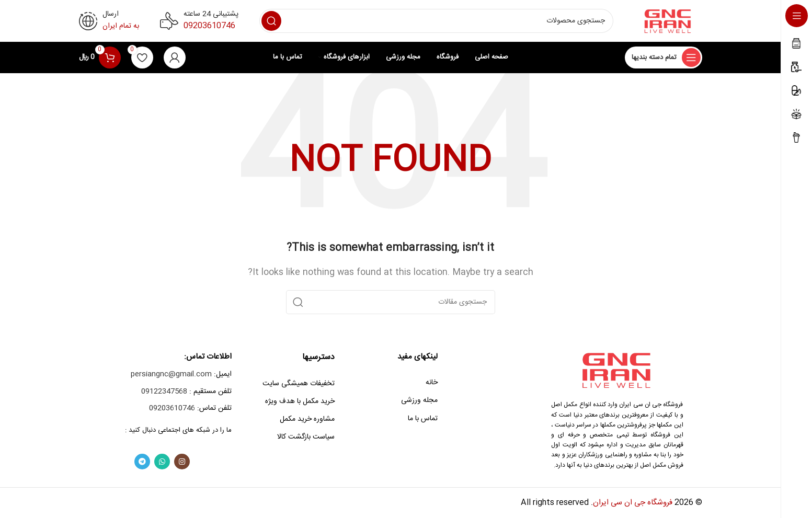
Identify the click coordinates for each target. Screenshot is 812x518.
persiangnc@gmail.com (171, 374)
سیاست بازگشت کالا (306, 437)
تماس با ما (423, 419)
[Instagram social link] (182, 462)
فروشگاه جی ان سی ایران (633, 503)
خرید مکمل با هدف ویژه (300, 401)
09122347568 (164, 392)
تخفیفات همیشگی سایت (299, 384)
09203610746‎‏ (209, 26)
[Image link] (617, 370)
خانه (432, 383)
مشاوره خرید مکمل (307, 419)
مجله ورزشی (419, 400)
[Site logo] (668, 21)
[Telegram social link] (142, 462)
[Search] (436, 21)
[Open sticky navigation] (664, 57)
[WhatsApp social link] (162, 462)
